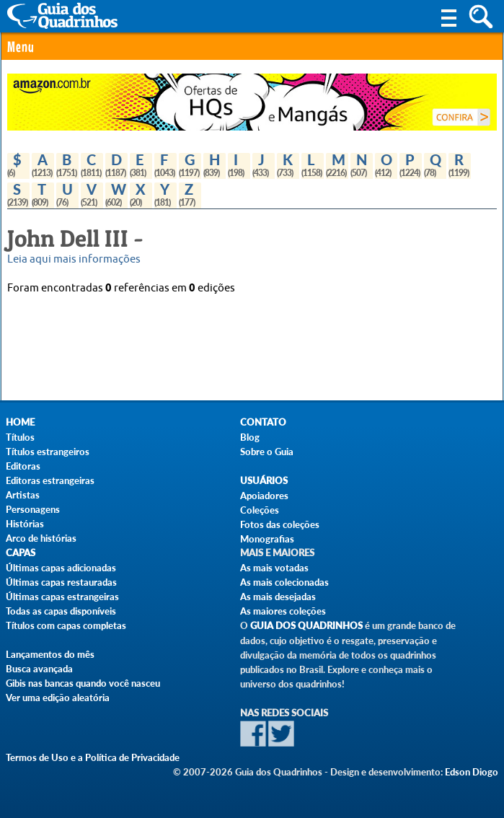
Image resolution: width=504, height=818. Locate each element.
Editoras (23, 466)
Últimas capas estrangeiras (62, 597)
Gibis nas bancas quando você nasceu (83, 683)
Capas (21, 553)
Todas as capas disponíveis (61, 611)
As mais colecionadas (284, 582)
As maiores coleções (283, 611)
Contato (263, 422)
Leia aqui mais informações (74, 259)
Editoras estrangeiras (50, 480)
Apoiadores (264, 496)
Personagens (33, 509)
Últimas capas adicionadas (61, 568)
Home (20, 422)
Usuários (264, 481)
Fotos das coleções (280, 524)
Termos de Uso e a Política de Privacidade (93, 757)
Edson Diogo (472, 772)
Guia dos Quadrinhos (306, 626)
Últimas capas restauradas (61, 582)
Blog (250, 437)
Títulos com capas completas (66, 625)
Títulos (20, 437)
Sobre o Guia (267, 452)
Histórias (25, 524)
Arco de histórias (41, 538)
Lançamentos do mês (50, 654)
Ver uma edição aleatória (58, 698)
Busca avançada (39, 669)
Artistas (23, 495)
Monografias (267, 539)
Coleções (260, 510)
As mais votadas (274, 568)
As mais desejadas (278, 597)
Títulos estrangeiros (48, 452)
